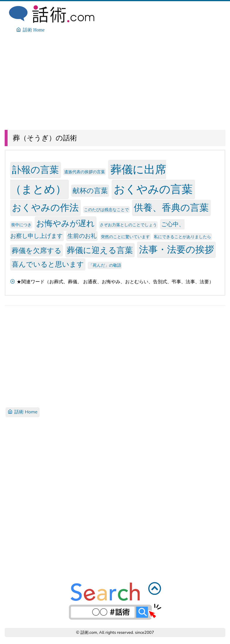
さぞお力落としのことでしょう (128, 225)
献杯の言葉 (90, 191)
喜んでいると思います (48, 264)
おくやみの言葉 (153, 189)
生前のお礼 (82, 236)
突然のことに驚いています (125, 237)
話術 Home (23, 412)
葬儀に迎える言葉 (100, 250)
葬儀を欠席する (37, 250)
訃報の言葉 (35, 170)
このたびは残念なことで (106, 209)
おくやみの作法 (45, 208)
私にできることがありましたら (182, 237)
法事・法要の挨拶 (177, 250)
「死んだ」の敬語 (105, 265)
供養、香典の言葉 (171, 208)
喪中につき (21, 225)
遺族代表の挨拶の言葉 (85, 172)
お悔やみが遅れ (65, 224)
